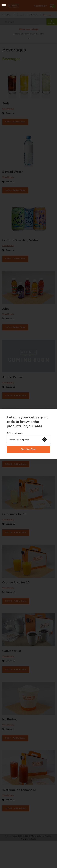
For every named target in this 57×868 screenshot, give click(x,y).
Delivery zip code (15, 433)
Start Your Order (29, 449)
